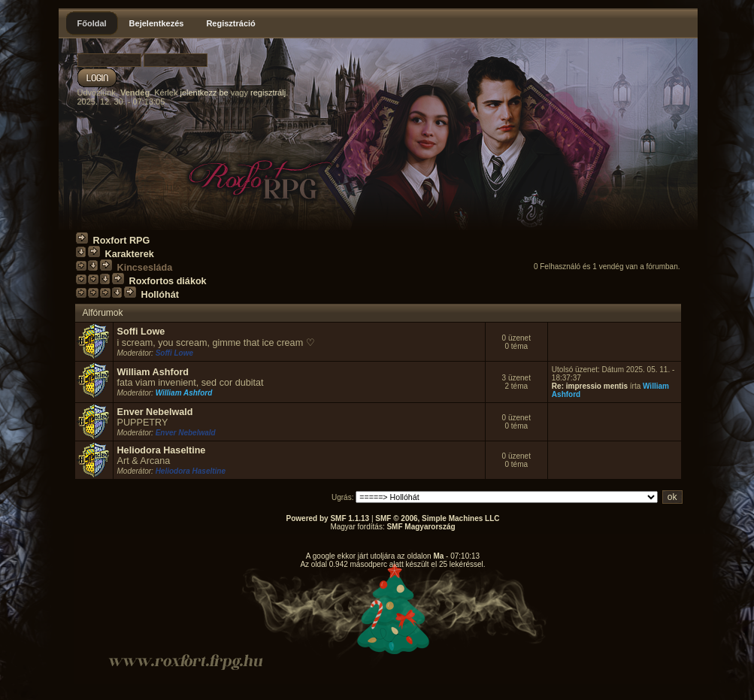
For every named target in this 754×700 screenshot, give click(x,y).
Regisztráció (230, 23)
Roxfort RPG (122, 241)
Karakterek (130, 254)
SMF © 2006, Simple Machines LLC (437, 518)
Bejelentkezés (157, 23)
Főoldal (92, 23)
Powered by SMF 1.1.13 (328, 518)
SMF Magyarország (421, 527)
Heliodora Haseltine (162, 450)
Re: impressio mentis (590, 386)
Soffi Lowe (141, 332)
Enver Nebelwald (155, 412)
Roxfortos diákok (168, 281)
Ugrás (342, 497)
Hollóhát (160, 295)
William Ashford (153, 372)
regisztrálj (268, 92)
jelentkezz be (204, 92)
